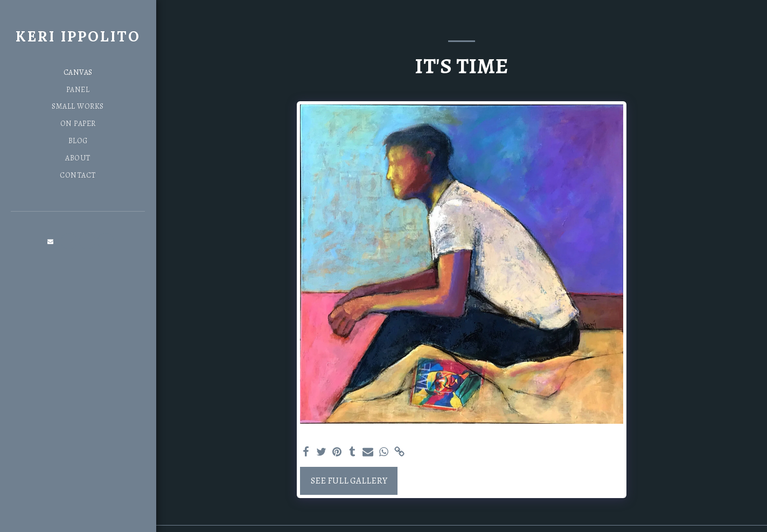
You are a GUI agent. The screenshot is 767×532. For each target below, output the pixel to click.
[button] (51, 241)
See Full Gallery (349, 481)
